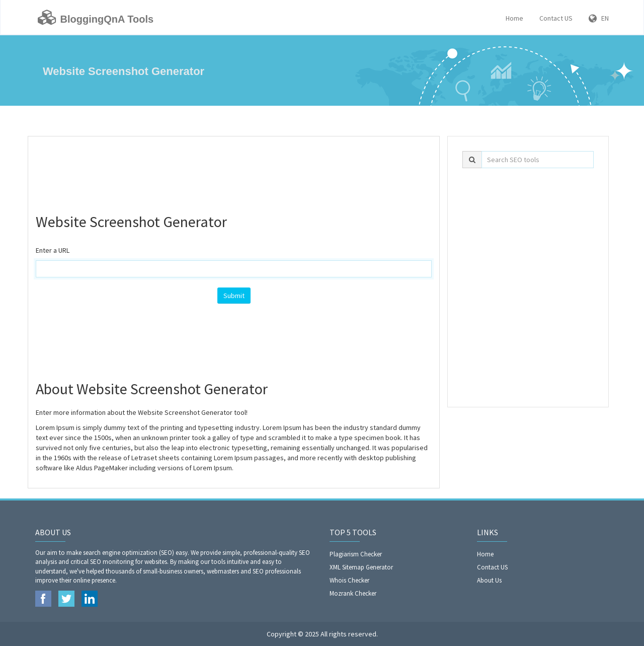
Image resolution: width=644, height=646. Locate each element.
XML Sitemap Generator (361, 567)
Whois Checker (349, 580)
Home (514, 18)
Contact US (556, 18)
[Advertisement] (234, 169)
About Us (489, 580)
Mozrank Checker (353, 593)
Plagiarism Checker (356, 554)
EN (599, 18)
